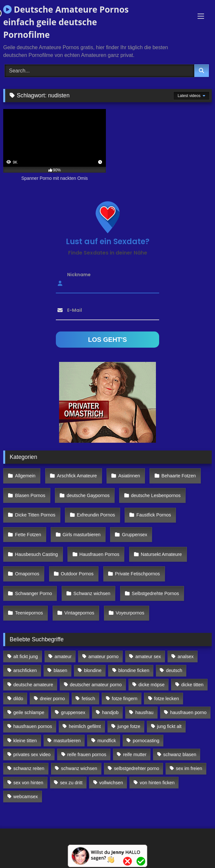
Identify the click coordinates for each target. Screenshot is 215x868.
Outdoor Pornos (77, 574)
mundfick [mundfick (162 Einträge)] (107, 741)
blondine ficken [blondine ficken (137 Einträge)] (134, 670)
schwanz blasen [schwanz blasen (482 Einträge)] (180, 754)
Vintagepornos (79, 613)
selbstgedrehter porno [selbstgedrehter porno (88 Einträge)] (137, 768)
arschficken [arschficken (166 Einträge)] (25, 670)
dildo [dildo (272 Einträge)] (18, 699)
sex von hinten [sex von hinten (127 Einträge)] (28, 783)
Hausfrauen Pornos (99, 554)
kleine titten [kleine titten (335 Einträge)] (25, 741)
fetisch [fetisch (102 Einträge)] (88, 699)
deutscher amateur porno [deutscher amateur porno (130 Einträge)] (96, 685)
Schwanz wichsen (92, 593)
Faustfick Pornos (154, 515)
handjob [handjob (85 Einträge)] (110, 712)
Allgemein (25, 476)
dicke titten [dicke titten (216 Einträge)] (193, 685)
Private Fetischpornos (137, 574)
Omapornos (27, 574)
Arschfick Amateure (77, 476)
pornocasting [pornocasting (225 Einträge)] (146, 741)
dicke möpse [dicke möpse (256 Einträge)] (152, 685)
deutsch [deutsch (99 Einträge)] (174, 670)
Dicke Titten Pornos (35, 515)
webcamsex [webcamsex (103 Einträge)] (26, 797)
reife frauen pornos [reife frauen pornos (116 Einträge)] (87, 754)
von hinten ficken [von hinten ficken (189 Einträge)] (157, 783)
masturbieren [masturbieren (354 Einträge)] (67, 741)
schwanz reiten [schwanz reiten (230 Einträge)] (29, 768)
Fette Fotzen (28, 535)
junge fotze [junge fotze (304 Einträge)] (129, 726)
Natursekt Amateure (161, 554)
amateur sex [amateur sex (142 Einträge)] (148, 656)
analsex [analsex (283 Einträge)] (186, 656)
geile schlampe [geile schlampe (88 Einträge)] (29, 712)
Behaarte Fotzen (179, 476)
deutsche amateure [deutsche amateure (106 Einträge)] (33, 685)
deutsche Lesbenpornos (156, 495)
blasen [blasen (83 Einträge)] (60, 670)
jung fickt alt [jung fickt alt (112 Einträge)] (169, 726)
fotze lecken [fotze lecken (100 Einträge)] (166, 699)
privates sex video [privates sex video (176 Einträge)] (32, 754)
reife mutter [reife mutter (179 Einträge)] (135, 754)
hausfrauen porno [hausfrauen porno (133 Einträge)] (188, 712)
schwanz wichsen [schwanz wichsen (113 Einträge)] (79, 768)
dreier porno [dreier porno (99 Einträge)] (53, 699)
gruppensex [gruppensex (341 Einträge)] (73, 712)
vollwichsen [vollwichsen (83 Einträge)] (111, 783)
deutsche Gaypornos (88, 495)
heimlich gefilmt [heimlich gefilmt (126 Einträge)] (85, 726)
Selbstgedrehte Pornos (155, 593)
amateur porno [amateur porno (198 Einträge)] (104, 656)
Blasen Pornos (30, 495)
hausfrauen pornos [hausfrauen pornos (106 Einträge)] (33, 726)
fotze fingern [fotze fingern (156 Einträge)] (124, 699)
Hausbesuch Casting (37, 554)
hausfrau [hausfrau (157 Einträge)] (144, 712)
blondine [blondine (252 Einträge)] (93, 670)
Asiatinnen (129, 476)
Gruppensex (135, 535)
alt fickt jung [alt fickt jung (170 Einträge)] (26, 656)
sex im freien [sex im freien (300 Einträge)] (189, 768)
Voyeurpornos (130, 613)
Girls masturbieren (82, 535)
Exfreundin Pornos (96, 515)
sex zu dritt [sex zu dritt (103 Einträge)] (71, 783)
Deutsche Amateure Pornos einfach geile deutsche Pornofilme (66, 22)
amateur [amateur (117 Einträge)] (63, 656)
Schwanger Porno (34, 593)
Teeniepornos (29, 613)
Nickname (79, 274)
